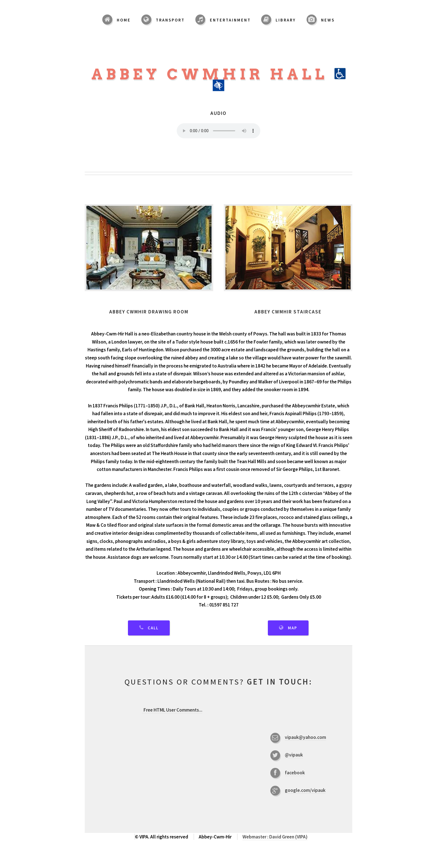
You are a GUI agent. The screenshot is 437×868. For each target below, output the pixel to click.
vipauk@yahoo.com (305, 737)
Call (153, 628)
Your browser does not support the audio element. (219, 131)
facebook (295, 773)
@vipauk (294, 755)
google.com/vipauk (305, 790)
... (172, 710)
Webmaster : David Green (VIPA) (275, 837)
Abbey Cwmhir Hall (219, 78)
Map (292, 628)
